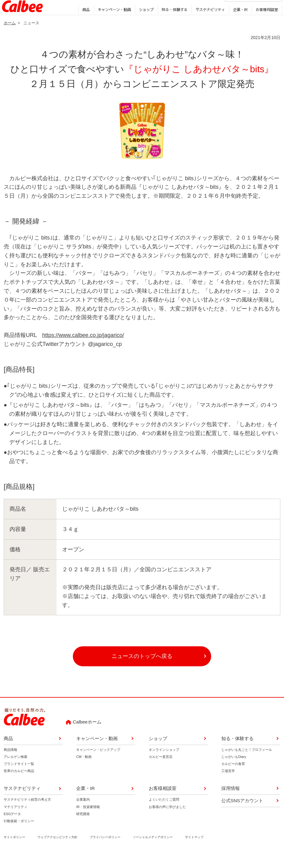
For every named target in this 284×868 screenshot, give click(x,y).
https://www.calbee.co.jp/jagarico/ (83, 348)
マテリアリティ (16, 820)
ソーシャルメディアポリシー (153, 850)
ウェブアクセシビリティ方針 (57, 850)
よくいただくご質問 (164, 813)
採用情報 (184, 9)
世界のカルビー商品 (19, 784)
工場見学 (228, 784)
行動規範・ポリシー (19, 834)
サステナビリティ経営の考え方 (27, 813)
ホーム (10, 36)
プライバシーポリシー (105, 850)
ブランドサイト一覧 (19, 777)
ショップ (145, 21)
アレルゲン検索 (16, 770)
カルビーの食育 (233, 777)
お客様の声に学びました (167, 820)
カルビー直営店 (161, 770)
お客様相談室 (265, 21)
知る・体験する (173, 21)
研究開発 (83, 827)
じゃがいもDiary (234, 770)
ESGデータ (12, 827)
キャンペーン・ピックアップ (98, 763)
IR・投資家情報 (88, 820)
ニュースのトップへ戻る (142, 669)
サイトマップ (194, 850)
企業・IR (239, 21)
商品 (85, 21)
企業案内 (83, 813)
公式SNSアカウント (242, 814)
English (203, 9)
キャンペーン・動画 (113, 21)
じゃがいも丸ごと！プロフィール (247, 763)
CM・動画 (84, 770)
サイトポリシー (14, 850)
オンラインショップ (164, 763)
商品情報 (10, 763)
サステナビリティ (209, 21)
